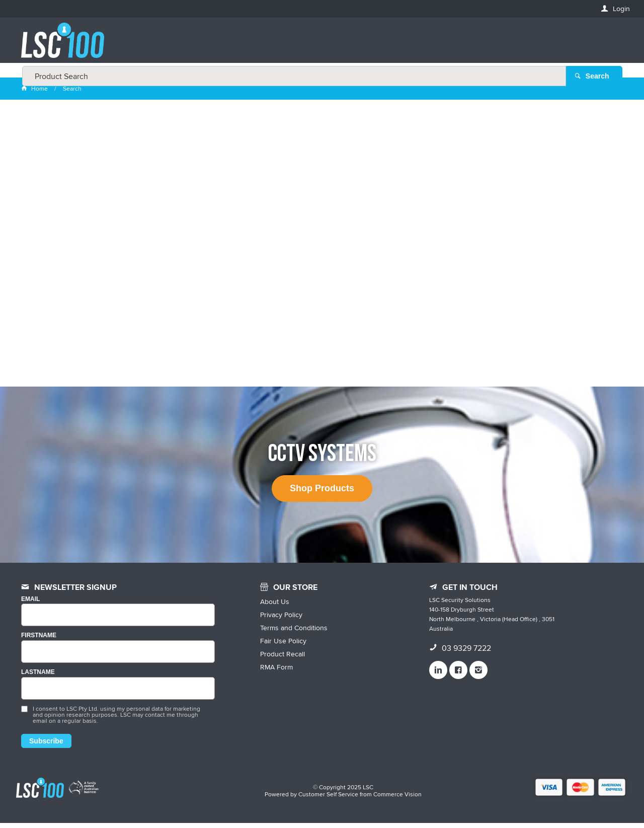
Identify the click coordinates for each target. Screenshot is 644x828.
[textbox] (319, 45)
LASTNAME (38, 678)
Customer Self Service (328, 799)
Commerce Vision (397, 799)
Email (30, 604)
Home (35, 94)
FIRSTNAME (39, 641)
